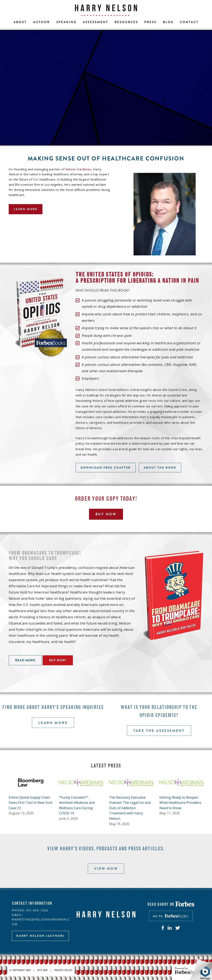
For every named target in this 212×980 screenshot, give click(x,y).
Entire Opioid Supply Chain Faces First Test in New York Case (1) (31, 803)
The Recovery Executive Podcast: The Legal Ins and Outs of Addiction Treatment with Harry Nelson (130, 808)
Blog (168, 22)
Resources (126, 22)
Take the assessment (159, 731)
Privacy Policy (64, 970)
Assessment (96, 22)
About (20, 22)
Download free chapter (106, 468)
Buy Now (106, 514)
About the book (160, 468)
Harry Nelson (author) (40, 936)
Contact (189, 22)
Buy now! (58, 660)
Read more (25, 660)
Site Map (43, 970)
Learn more (26, 209)
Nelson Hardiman (78, 169)
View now (106, 869)
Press (150, 22)
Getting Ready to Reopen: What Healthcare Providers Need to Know (180, 803)
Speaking (66, 22)
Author (42, 22)
